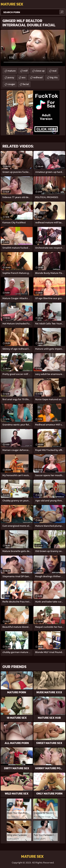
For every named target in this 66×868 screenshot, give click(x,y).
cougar (11, 84)
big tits (54, 77)
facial (26, 84)
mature (12, 71)
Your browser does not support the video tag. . (33, 48)
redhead (38, 77)
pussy (11, 77)
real (54, 71)
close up (40, 71)
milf (25, 71)
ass (24, 77)
